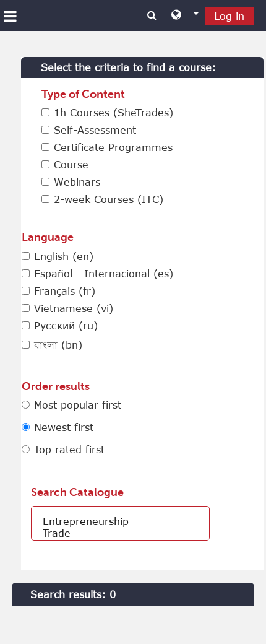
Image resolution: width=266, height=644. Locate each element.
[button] (185, 15)
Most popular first (78, 405)
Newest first (64, 427)
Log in (229, 16)
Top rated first (69, 450)
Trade (120, 533)
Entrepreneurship (120, 522)
